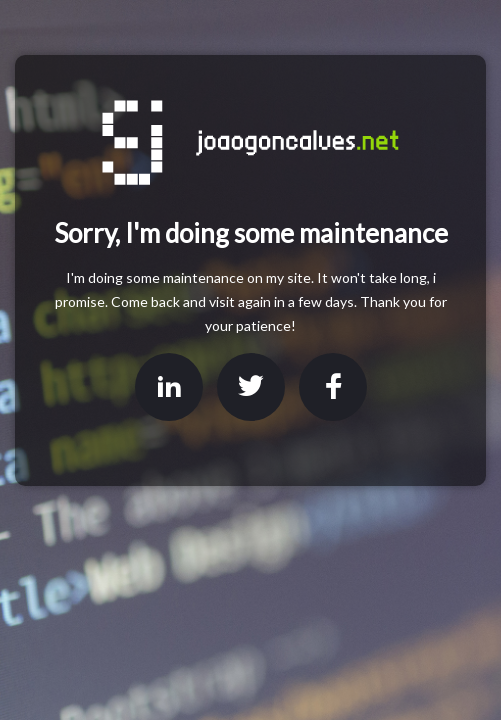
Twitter (251, 387)
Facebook (333, 387)
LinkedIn (169, 387)
